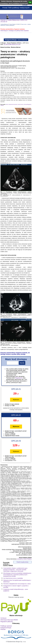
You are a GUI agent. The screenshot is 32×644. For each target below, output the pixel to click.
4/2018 (18, 24)
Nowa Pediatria (13, 24)
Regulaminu (19, 378)
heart (7, 104)
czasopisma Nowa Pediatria (24, 559)
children (2, 105)
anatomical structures (13, 104)
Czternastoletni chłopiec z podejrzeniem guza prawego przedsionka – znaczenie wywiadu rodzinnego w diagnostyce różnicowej (15, 570)
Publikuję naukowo (6, 626)
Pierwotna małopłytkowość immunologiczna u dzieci (17, 584)
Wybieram (16, 400)
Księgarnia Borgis (6, 628)
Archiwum (3, 618)
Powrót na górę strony (22, 562)
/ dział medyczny (16, 40)
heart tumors (21, 104)
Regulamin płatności (7, 622)
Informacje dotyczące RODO (9, 620)
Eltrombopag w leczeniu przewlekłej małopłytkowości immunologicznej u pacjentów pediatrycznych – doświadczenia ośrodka (17, 575)
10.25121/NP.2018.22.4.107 (12, 44)
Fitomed (3, 629)
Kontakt (25, 5)
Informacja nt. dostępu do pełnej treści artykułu (15, 31)
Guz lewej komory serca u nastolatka (13, 578)
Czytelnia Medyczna (4, 24)
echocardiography (27, 104)
